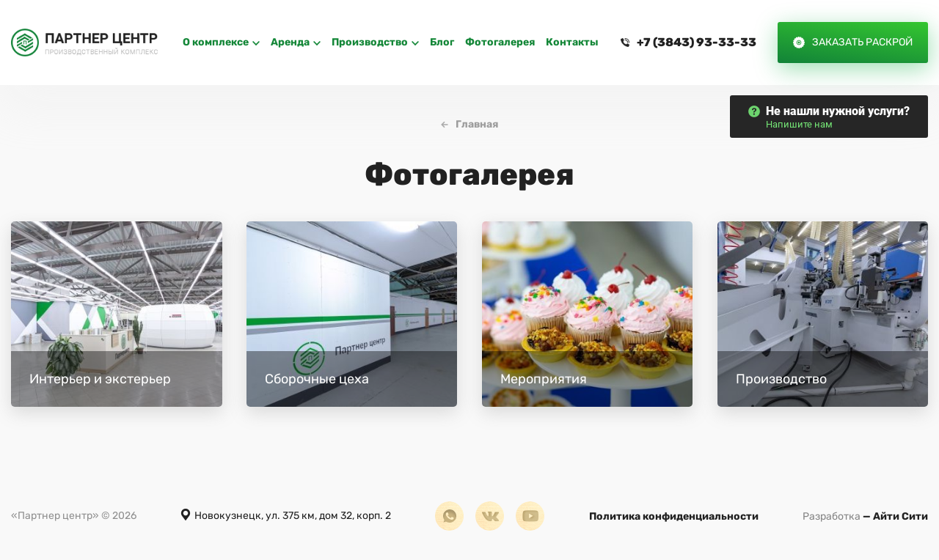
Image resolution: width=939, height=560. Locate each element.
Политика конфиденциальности (674, 516)
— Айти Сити (865, 516)
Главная (477, 124)
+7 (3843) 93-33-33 (697, 42)
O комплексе (216, 42)
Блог (442, 42)
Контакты (572, 42)
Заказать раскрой (862, 42)
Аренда (290, 42)
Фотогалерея (500, 42)
